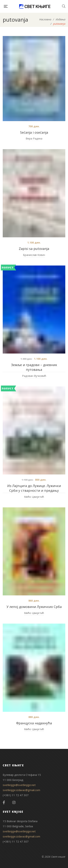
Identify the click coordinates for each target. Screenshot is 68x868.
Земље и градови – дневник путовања (34, 367)
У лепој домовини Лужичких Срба (34, 607)
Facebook (4, 803)
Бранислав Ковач (34, 255)
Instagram (14, 803)
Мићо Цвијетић (34, 497)
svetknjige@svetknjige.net (19, 785)
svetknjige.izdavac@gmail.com (21, 790)
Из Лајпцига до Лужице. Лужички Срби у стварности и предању (34, 488)
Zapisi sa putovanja (34, 249)
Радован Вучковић (34, 376)
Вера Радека (34, 138)
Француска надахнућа (34, 723)
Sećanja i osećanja (34, 132)
